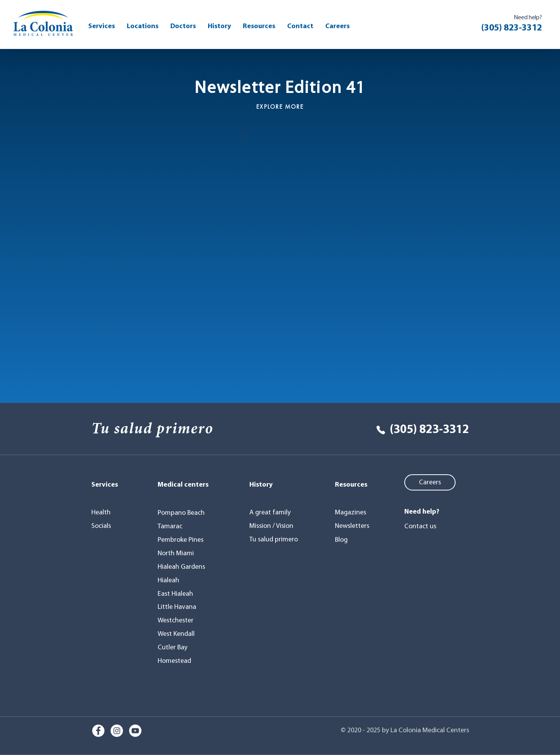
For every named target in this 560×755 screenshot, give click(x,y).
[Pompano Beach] (184, 513)
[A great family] (275, 512)
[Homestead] (177, 661)
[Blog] (354, 540)
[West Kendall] (178, 634)
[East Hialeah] (178, 594)
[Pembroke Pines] (183, 540)
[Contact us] (425, 526)
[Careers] (430, 482)
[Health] (108, 512)
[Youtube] (135, 731)
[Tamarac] (172, 526)
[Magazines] (354, 512)
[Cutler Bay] (175, 647)
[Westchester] (178, 620)
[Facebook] (98, 731)
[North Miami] (178, 553)
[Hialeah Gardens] (183, 567)
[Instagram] (117, 731)
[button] (259, 26)
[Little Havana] (179, 607)
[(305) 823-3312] (415, 430)
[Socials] (108, 526)
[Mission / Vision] (273, 526)
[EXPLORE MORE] (280, 106)
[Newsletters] (354, 526)
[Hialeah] (172, 580)
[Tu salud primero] (275, 539)
